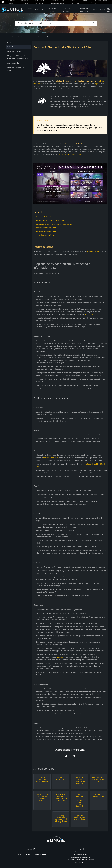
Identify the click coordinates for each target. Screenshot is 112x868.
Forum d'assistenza (68, 10)
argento (98, 84)
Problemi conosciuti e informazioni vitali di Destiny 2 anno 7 (61, 819)
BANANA (61, 657)
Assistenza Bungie (10, 37)
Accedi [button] (103, 10)
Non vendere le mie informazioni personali (81, 860)
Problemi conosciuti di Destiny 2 (47, 228)
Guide (95, 10)
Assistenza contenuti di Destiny (32, 37)
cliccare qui (89, 314)
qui (94, 473)
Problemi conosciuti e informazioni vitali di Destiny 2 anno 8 (80, 781)
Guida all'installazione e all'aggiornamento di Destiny (55, 224)
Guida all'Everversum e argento (47, 231)
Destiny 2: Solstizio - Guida (98, 795)
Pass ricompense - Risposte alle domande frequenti (42, 797)
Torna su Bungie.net (81, 862)
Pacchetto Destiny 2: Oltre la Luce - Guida (79, 817)
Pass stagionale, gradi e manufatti (70, 154)
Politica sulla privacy (81, 854)
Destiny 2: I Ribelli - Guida (61, 778)
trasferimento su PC (50, 458)
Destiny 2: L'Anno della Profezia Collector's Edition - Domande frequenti (80, 800)
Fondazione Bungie (52, 10)
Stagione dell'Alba (94, 251)
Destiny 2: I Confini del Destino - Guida (42, 779)
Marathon (39, 10)
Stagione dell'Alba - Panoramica (47, 217)
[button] (66, 756)
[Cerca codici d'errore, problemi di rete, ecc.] (56, 23)
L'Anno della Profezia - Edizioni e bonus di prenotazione (61, 797)
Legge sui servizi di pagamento (81, 857)
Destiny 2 (29, 10)
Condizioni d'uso (81, 852)
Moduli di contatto (84, 10)
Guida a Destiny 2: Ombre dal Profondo (50, 220)
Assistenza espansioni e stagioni (59, 37)
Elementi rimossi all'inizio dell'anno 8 (98, 779)
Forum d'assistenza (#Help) (46, 235)
